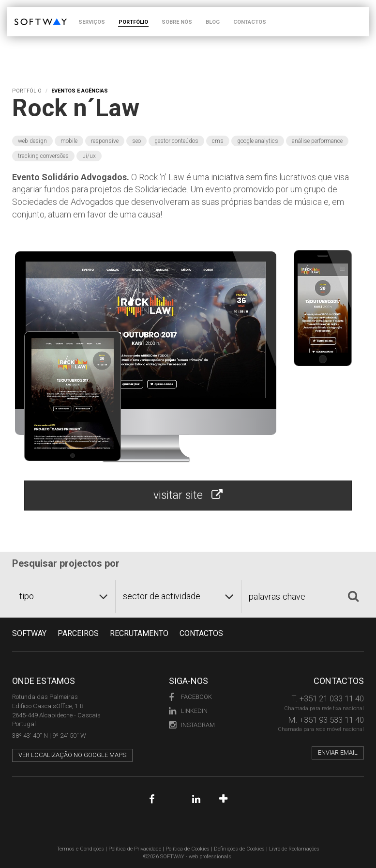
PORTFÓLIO (133, 22)
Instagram (192, 725)
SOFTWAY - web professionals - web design (22, 12)
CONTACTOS (250, 22)
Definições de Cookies (239, 849)
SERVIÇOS (92, 22)
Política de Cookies (188, 849)
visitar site (188, 495)
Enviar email (338, 752)
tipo (27, 596)
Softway (29, 633)
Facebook (190, 697)
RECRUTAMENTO (139, 633)
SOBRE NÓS (177, 22)
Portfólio (27, 91)
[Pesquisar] (353, 596)
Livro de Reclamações (294, 849)
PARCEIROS (78, 633)
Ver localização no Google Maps (72, 755)
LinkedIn (188, 711)
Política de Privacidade (135, 849)
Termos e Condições (80, 849)
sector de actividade (162, 596)
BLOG (213, 22)
